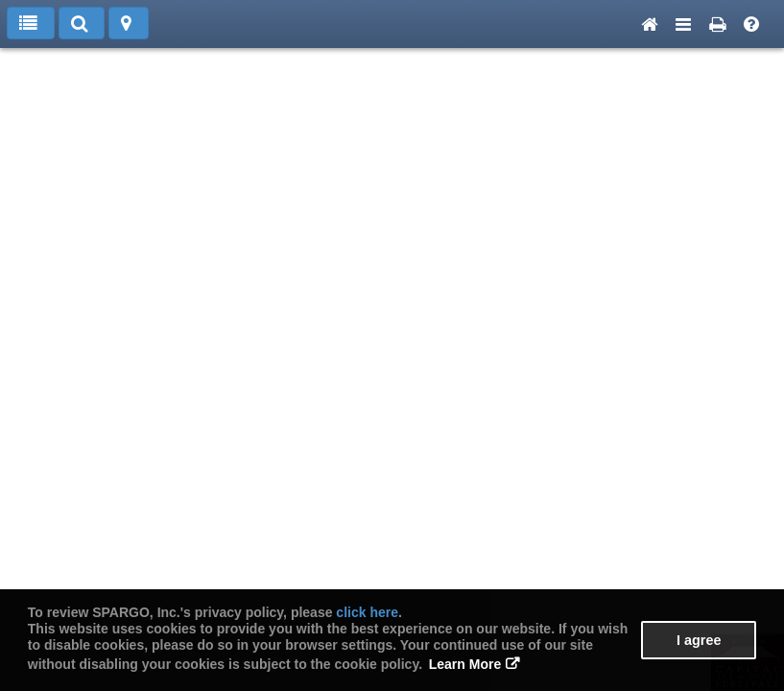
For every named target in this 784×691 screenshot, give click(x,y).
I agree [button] (699, 640)
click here (367, 612)
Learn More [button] (465, 664)
